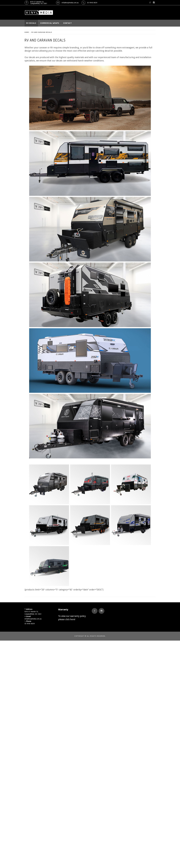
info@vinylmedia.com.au (70, 3)
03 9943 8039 (92, 3)
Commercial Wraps (50, 23)
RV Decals (31, 23)
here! (73, 619)
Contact (68, 23)
